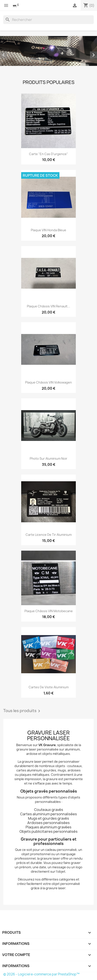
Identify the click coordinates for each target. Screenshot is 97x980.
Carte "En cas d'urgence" (48, 154)
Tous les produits (23, 711)
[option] (48, 51)
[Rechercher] (48, 20)
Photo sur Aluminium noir (48, 458)
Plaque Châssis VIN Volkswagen (48, 382)
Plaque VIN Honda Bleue (48, 230)
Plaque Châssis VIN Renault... (48, 306)
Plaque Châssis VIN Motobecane (49, 611)
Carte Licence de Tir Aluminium (49, 535)
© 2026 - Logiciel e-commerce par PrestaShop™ (41, 974)
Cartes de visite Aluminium (49, 687)
